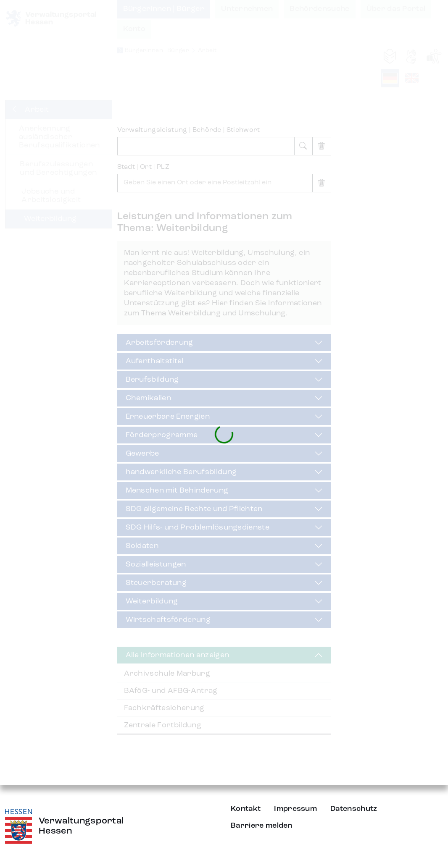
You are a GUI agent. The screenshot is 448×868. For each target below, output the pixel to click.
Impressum (295, 809)
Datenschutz (354, 809)
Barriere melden (262, 826)
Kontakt (246, 809)
